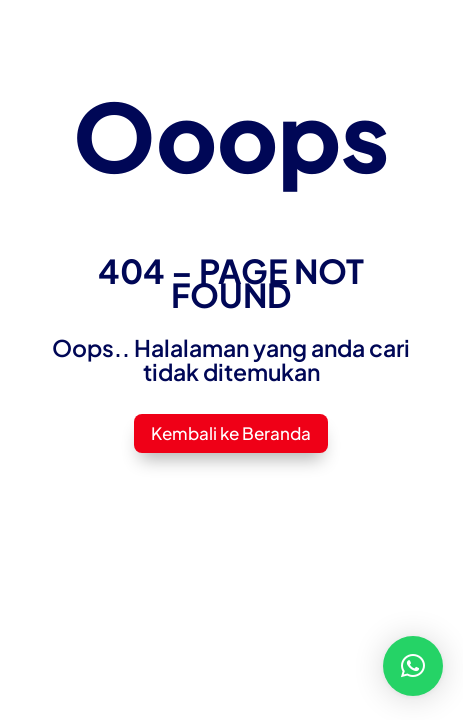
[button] (413, 666)
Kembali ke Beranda (231, 433)
